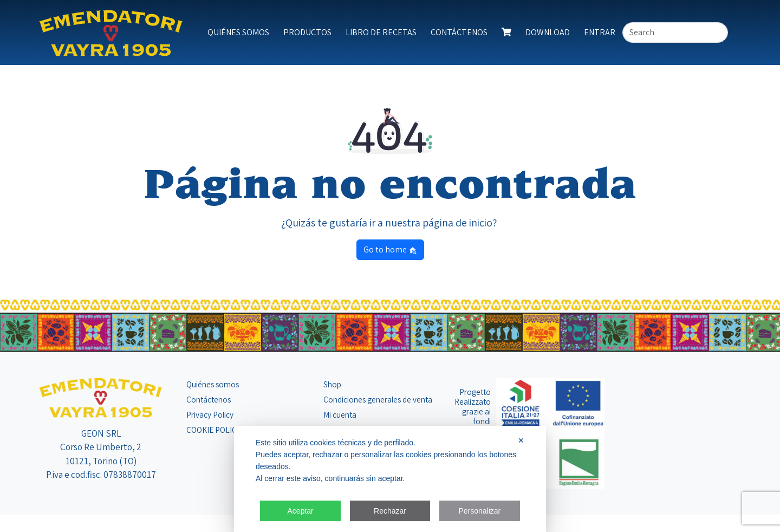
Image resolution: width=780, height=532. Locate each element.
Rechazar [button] (390, 511)
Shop (332, 384)
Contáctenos (459, 32)
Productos (307, 32)
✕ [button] (521, 440)
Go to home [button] (390, 249)
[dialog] (390, 479)
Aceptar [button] (301, 511)
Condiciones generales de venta (378, 399)
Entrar (600, 32)
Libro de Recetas (381, 32)
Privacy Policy (210, 414)
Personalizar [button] (479, 511)
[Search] (675, 33)
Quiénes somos (238, 32)
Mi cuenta (340, 414)
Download (548, 32)
